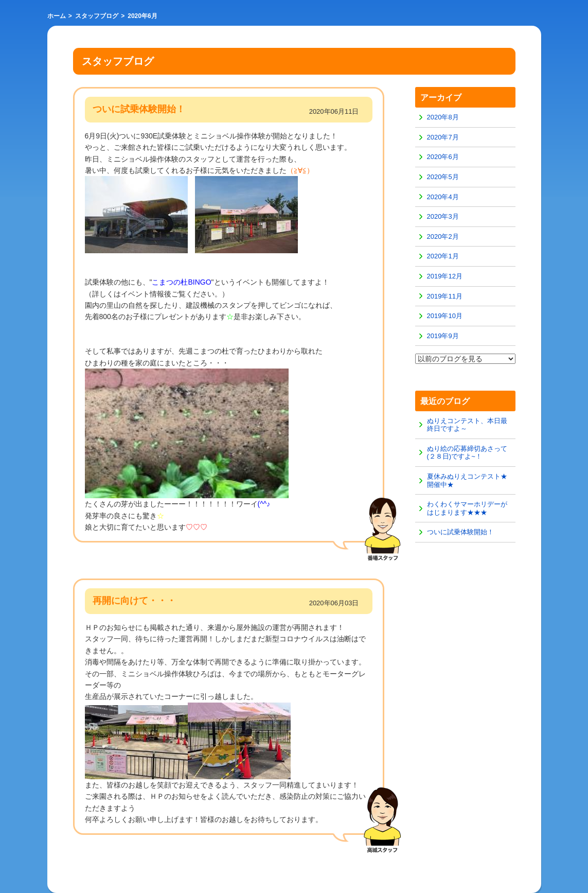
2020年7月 (443, 137)
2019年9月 (443, 336)
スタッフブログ (97, 16)
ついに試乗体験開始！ (460, 532)
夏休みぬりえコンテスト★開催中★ (467, 480)
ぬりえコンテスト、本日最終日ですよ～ (467, 425)
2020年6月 (443, 157)
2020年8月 (443, 117)
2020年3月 (443, 216)
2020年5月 (443, 177)
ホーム (57, 16)
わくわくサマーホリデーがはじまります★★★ (467, 508)
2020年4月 (443, 197)
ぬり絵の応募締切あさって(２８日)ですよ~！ (467, 453)
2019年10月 (445, 316)
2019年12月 (445, 276)
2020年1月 (443, 256)
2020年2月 (443, 237)
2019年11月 (445, 296)
